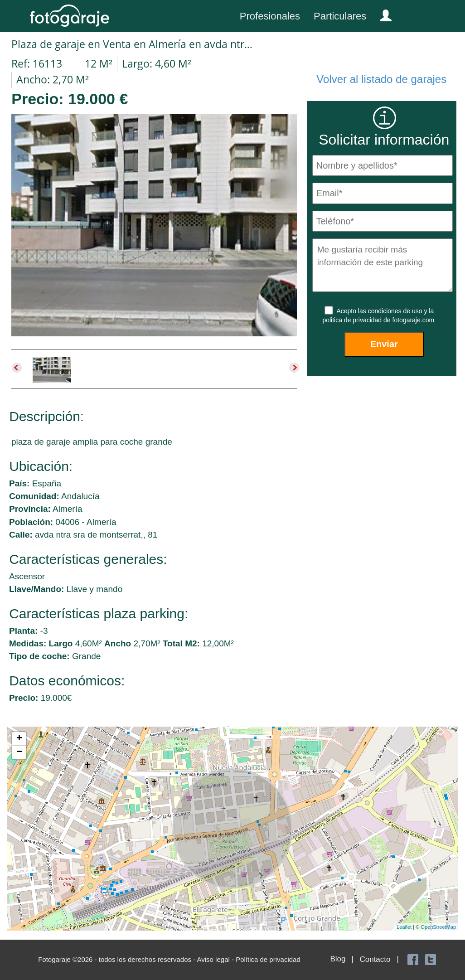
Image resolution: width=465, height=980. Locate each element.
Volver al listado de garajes (381, 79)
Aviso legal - (217, 959)
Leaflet (404, 927)
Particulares (340, 16)
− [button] (19, 752)
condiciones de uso (396, 311)
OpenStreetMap (438, 927)
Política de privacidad (268, 959)
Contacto (375, 959)
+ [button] (19, 739)
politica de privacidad (353, 320)
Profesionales (270, 16)
